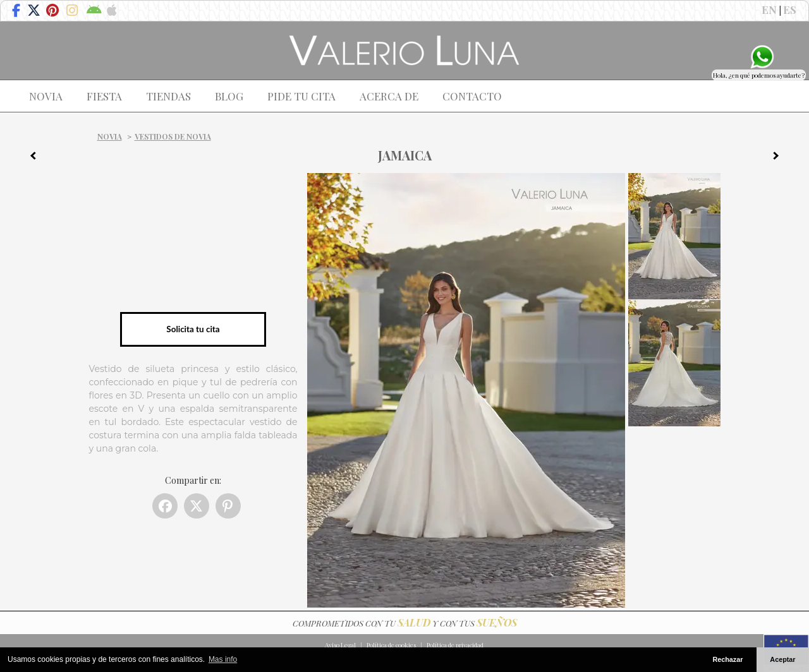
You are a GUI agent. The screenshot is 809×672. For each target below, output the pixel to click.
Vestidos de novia (173, 136)
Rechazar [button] (727, 659)
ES (790, 9)
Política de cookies (391, 645)
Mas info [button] (223, 659)
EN (769, 9)
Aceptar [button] (782, 659)
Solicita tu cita (193, 329)
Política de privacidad (455, 645)
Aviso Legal (340, 645)
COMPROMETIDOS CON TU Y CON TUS (405, 623)
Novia (110, 136)
